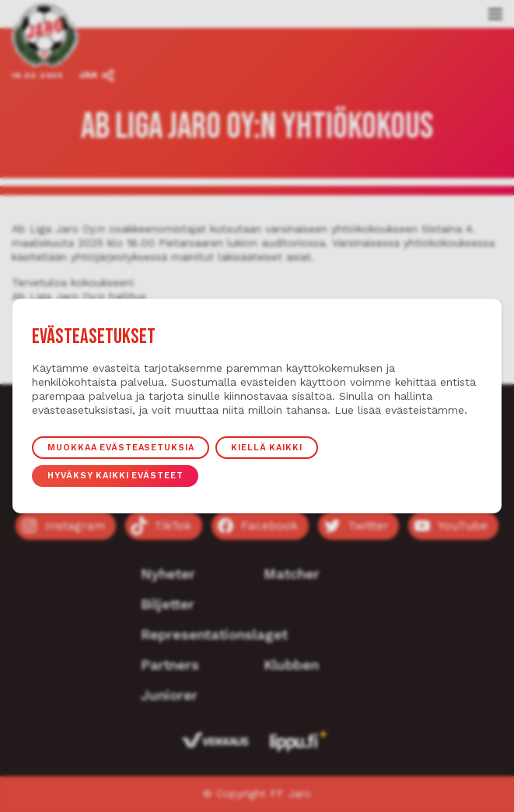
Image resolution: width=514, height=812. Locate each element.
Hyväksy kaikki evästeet (115, 476)
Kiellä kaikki (267, 448)
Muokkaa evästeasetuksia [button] (121, 448)
